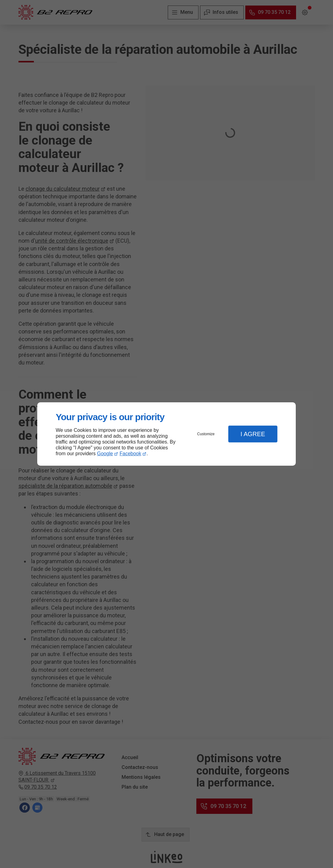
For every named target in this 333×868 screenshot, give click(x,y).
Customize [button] (206, 434)
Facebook (130, 454)
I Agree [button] (253, 434)
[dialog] (166, 434)
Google (105, 454)
